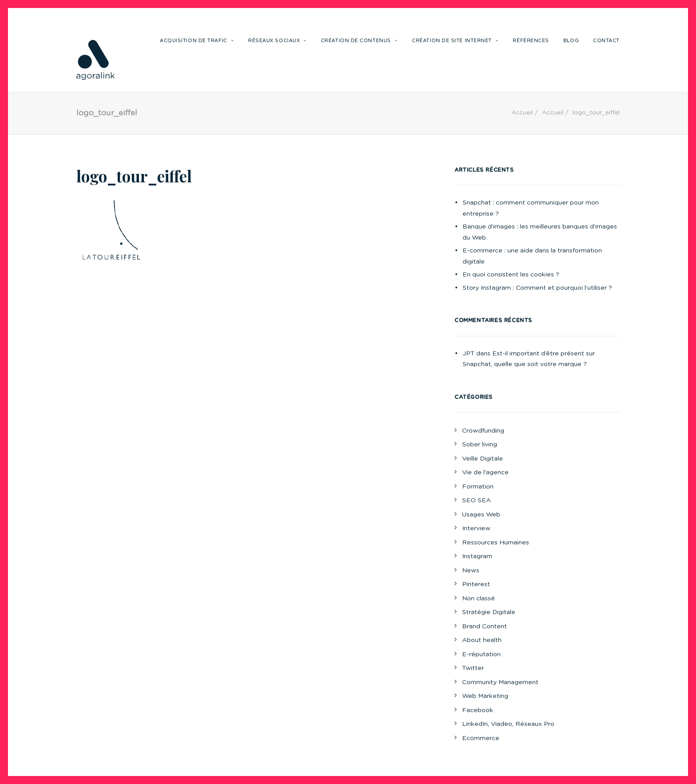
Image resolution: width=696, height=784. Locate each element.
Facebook (478, 710)
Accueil (522, 113)
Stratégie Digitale (489, 612)
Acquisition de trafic (197, 41)
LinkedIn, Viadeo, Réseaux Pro (508, 724)
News (471, 571)
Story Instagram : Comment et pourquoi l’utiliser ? (537, 288)
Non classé (478, 599)
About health (482, 640)
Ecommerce (481, 738)
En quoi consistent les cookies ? (511, 275)
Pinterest (476, 584)
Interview (476, 528)
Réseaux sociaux (277, 41)
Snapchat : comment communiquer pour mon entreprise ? (531, 208)
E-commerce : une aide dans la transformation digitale (532, 256)
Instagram (477, 556)
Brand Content (484, 626)
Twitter (473, 668)
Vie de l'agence (485, 473)
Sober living (480, 445)
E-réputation (481, 654)
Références (531, 41)
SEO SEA (477, 500)
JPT (469, 354)
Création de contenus (359, 41)
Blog (571, 41)
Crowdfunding (483, 431)
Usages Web (481, 515)
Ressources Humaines (496, 543)
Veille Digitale (482, 459)
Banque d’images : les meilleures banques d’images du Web (540, 232)
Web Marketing (485, 696)
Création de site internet (455, 41)
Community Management (500, 682)
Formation (478, 487)
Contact (606, 41)
